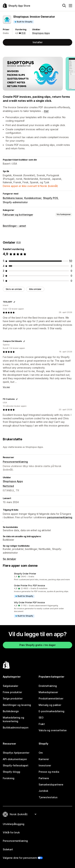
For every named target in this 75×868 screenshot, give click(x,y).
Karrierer (44, 759)
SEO (41, 718)
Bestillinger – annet (14, 226)
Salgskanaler (10, 686)
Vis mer (6, 387)
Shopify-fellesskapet (16, 765)
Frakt (42, 724)
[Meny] (70, 6)
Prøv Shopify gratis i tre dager (37, 645)
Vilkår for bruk (11, 832)
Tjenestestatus (48, 797)
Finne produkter (12, 692)
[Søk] (64, 6)
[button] (37, 577)
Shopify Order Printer (25, 574)
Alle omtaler (35, 289)
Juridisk (43, 791)
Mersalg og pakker (50, 705)
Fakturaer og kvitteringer (18, 215)
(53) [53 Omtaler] (23, 33)
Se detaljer (9, 559)
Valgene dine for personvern (20, 858)
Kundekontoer (33, 198)
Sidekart (8, 849)
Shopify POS (50, 198)
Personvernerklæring (15, 462)
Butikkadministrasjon (16, 728)
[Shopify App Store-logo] (17, 6)
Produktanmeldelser (51, 698)
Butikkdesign (11, 711)
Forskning (9, 778)
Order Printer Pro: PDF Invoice (29, 586)
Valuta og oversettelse (53, 730)
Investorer (45, 765)
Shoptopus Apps (41, 33)
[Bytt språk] (23, 814)
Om (41, 753)
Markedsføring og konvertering (13, 719)
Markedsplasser (48, 692)
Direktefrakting (48, 686)
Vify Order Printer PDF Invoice (29, 602)
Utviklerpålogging (14, 824)
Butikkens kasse (13, 198)
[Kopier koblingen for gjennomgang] (14, 302)
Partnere (44, 778)
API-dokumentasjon (15, 759)
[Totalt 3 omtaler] (72, 266)
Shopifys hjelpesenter (16, 753)
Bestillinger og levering (17, 705)
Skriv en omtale (14, 289)
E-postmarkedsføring (51, 711)
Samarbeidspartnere (51, 785)
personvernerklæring (60, 517)
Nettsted (8, 486)
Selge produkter (13, 698)
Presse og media (49, 772)
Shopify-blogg (11, 772)
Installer (38, 42)
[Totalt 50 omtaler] (71, 261)
